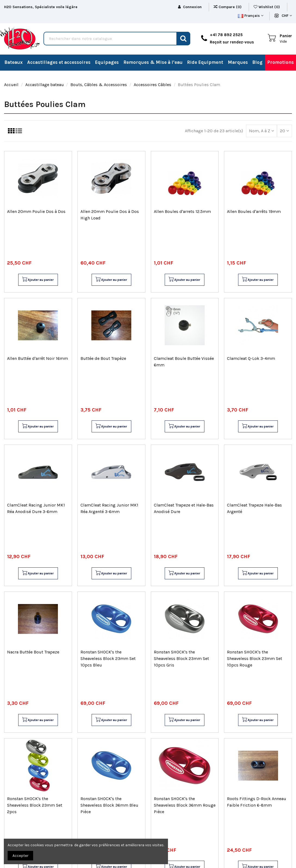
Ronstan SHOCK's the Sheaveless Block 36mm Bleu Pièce (109, 805)
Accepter (21, 856)
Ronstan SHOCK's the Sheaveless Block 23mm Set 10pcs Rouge (255, 658)
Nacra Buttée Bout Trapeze (33, 652)
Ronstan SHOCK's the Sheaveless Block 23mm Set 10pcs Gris (181, 658)
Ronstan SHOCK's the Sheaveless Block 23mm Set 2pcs (35, 805)
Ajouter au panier (38, 280)
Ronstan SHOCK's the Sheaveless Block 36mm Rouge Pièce (185, 805)
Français (251, 16)
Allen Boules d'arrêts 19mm (254, 211)
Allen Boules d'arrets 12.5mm (182, 211)
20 (284, 131)
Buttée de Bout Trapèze (103, 358)
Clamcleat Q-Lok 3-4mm (251, 358)
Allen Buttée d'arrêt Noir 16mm (38, 358)
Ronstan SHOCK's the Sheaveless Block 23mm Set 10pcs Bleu (108, 658)
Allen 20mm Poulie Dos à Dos (36, 211)
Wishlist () (267, 7)
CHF (287, 16)
